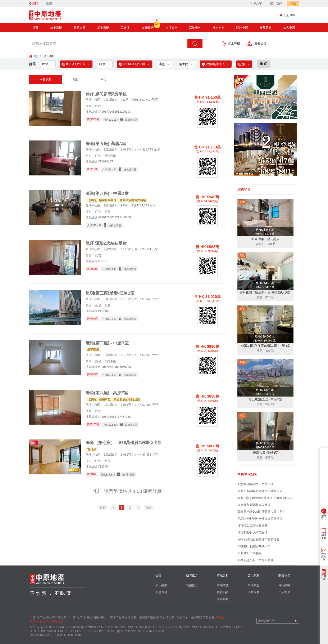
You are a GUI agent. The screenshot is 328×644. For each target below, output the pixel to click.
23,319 (111, 475)
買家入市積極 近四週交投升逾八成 (260, 491)
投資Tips (223, 592)
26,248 (112, 269)
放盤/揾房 (148, 26)
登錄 (293, 4)
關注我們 (276, 4)
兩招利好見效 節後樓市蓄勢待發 (258, 539)
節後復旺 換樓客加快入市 (254, 546)
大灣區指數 (324, 557)
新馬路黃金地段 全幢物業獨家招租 (260, 519)
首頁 (35, 28)
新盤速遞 (79, 28)
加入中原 (289, 28)
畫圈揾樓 (257, 44)
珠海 (49, 4)
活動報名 (195, 28)
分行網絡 (289, 15)
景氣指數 (223, 599)
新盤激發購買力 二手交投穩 (255, 484)
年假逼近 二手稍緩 (250, 553)
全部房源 (45, 80)
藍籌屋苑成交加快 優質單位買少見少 (261, 512)
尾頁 (149, 507)
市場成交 (172, 28)
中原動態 (254, 585)
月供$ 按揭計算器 (120, 119)
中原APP (256, 4)
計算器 (324, 578)
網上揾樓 (103, 28)
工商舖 (125, 28)
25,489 (98, 225)
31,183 (114, 120)
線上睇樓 (56, 28)
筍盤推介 (192, 585)
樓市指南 (219, 28)
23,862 (112, 375)
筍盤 (76, 80)
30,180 (112, 170)
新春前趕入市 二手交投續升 (255, 560)
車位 (104, 80)
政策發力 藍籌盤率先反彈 (254, 505)
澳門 (34, 4)
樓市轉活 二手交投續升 (252, 526)
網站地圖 (58, 621)
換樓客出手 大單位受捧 (252, 532)
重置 (264, 64)
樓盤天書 (266, 28)
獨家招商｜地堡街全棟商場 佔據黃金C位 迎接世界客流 (265, 498)
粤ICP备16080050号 (151, 631)
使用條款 (45, 621)
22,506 (114, 425)
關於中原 (242, 28)
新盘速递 (161, 592)
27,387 (112, 319)
